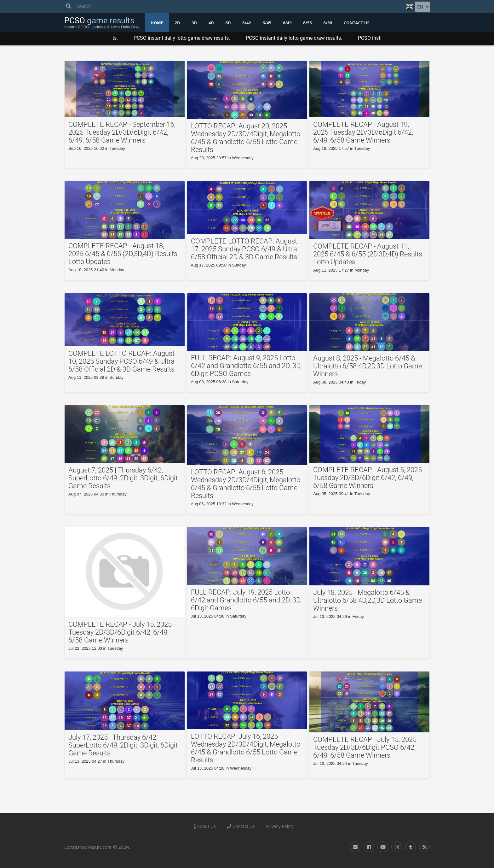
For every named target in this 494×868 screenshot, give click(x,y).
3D (194, 23)
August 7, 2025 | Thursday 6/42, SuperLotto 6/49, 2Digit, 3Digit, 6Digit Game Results (123, 478)
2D (177, 23)
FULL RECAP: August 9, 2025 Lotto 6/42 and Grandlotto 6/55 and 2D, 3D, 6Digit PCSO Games (246, 366)
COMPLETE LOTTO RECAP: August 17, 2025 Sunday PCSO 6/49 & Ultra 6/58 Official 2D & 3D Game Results (244, 249)
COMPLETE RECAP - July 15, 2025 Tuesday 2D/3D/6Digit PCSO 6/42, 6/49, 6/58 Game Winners (365, 747)
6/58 (328, 23)
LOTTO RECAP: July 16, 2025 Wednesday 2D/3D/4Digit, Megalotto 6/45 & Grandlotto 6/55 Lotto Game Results (246, 748)
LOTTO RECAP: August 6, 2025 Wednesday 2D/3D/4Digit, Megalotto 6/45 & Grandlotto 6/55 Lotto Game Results (246, 484)
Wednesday (243, 158)
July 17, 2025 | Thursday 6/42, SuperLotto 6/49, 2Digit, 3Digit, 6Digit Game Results (123, 745)
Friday (360, 382)
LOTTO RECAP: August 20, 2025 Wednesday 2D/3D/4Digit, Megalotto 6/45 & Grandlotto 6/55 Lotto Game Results (246, 138)
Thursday (118, 494)
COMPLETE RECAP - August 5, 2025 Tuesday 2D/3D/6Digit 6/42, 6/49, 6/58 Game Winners (368, 478)
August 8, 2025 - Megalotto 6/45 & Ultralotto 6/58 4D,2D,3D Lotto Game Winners (368, 366)
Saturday (240, 382)
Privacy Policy (280, 826)
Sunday (239, 265)
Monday (117, 270)
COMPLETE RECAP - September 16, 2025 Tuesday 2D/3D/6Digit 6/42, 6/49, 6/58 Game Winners (122, 132)
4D (211, 23)
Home (157, 23)
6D (228, 23)
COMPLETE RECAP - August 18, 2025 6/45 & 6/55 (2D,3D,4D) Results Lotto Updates (123, 254)
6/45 (267, 23)
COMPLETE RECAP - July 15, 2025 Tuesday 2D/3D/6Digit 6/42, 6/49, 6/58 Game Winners (120, 632)
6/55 (307, 23)
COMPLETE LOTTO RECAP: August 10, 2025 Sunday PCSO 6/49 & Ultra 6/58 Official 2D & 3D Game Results (121, 361)
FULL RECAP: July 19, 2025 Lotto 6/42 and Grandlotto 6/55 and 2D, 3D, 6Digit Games (246, 600)
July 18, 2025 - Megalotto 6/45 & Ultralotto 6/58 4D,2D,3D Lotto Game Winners (368, 600)
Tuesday (117, 148)
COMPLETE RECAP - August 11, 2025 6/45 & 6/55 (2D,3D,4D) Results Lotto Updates (368, 254)
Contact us (357, 23)
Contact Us (241, 826)
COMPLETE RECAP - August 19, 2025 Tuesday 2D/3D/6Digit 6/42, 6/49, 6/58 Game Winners (363, 132)
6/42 (247, 23)
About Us (205, 826)
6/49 (287, 23)
